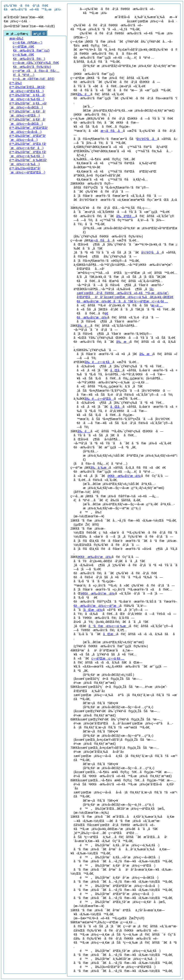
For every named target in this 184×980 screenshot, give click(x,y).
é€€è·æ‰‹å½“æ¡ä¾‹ (124, 476)
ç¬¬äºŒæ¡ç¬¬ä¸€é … (108, 658)
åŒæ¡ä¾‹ (93, 610)
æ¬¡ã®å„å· (112, 131)
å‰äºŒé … (126, 216)
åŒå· (117, 370)
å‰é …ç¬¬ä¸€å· (99, 362)
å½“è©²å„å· (147, 139)
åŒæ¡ (110, 634)
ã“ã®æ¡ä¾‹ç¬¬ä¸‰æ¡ (109, 626)
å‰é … (84, 94)
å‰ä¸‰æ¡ (100, 468)
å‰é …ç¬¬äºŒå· (99, 399)
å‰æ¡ (123, 342)
